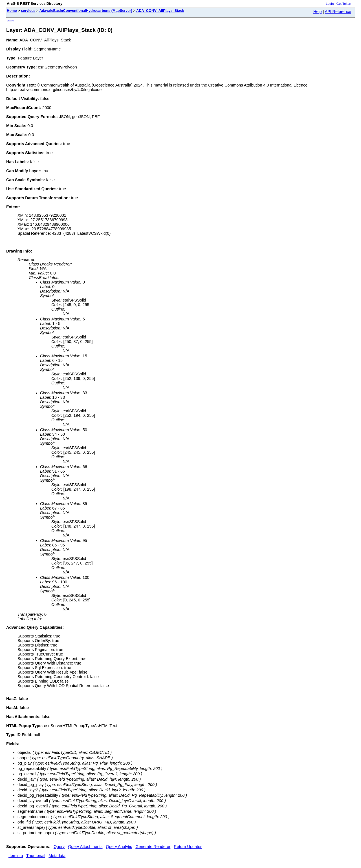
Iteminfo (16, 856)
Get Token (344, 4)
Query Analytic (119, 847)
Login (330, 4)
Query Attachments (85, 847)
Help (318, 12)
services (28, 11)
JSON (10, 20)
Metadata (57, 856)
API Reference (338, 12)
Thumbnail (36, 856)
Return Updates (188, 847)
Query (59, 847)
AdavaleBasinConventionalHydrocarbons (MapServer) (86, 11)
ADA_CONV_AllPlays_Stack (160, 11)
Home (12, 11)
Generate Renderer (153, 847)
